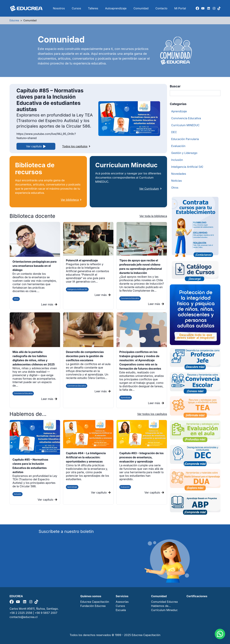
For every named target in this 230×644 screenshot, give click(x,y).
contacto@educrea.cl (24, 617)
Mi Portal (180, 8)
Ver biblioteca (71, 200)
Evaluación (178, 146)
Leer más (49, 304)
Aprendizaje (126, 397)
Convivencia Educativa (130, 298)
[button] (220, 634)
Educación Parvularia (185, 139)
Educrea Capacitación (95, 602)
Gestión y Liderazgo (184, 153)
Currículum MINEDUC (185, 125)
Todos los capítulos (76, 146)
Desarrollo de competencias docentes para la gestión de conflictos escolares (85, 356)
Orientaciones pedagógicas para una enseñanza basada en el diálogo (35, 266)
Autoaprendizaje (116, 8)
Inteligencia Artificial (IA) (77, 289)
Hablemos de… (161, 606)
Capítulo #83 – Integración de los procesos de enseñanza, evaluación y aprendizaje (141, 457)
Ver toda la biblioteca (153, 216)
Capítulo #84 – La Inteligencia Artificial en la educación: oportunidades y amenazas (86, 457)
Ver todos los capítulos (152, 414)
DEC (174, 132)
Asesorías (122, 602)
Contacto (161, 8)
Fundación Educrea (93, 606)
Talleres (93, 8)
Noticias (176, 181)
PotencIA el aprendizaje (82, 260)
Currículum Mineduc (164, 610)
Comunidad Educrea (164, 602)
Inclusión (177, 160)
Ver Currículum (150, 189)
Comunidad (141, 8)
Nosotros (59, 8)
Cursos (76, 8)
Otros (16, 299)
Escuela (121, 610)
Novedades (179, 174)
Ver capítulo (36, 146)
